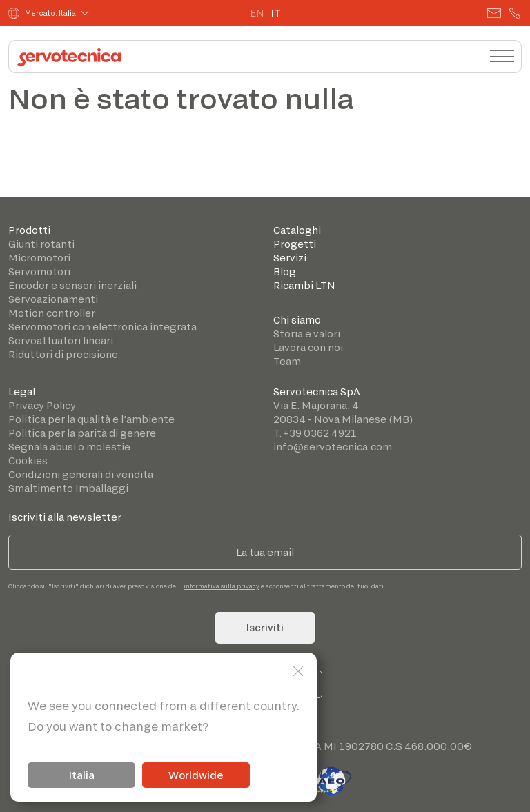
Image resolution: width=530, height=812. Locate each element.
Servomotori (39, 271)
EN (257, 13)
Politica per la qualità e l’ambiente (91, 419)
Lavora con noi (308, 347)
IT (276, 13)
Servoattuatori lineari (61, 340)
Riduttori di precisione (63, 354)
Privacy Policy (42, 405)
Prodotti (29, 230)
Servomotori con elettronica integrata (102, 327)
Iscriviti (265, 627)
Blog (285, 271)
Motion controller (52, 313)
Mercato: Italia (42, 13)
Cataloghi (297, 230)
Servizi (290, 258)
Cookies (28, 461)
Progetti (295, 244)
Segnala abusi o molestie (69, 447)
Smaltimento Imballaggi (68, 488)
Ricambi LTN (304, 285)
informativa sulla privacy (222, 586)
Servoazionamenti (53, 299)
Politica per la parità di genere (82, 433)
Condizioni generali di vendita (81, 474)
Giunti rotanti (41, 244)
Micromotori (39, 258)
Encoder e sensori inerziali (72, 285)
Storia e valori (307, 334)
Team (287, 361)
